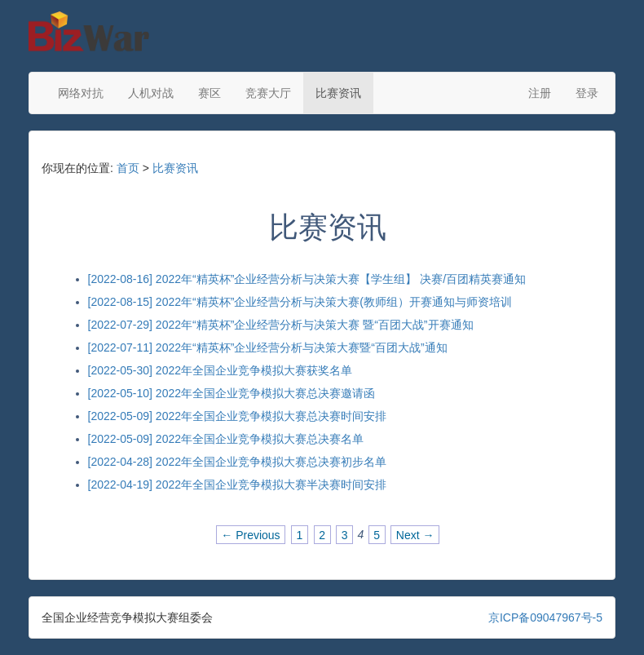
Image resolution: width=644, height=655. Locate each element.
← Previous (250, 534)
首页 (128, 168)
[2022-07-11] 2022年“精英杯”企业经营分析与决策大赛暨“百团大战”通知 (268, 347)
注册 (540, 93)
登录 (587, 93)
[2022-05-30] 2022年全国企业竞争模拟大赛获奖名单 (220, 370)
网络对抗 (81, 93)
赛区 (210, 93)
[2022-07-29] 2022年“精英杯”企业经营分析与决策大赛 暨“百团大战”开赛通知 (281, 325)
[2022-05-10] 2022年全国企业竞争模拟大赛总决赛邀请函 (232, 393)
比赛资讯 (338, 93)
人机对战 (151, 93)
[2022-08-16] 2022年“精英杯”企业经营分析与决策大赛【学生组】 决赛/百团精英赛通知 (307, 279)
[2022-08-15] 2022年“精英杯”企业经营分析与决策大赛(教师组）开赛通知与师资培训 (300, 302)
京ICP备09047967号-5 (545, 617)
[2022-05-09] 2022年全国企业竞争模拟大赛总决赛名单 (226, 439)
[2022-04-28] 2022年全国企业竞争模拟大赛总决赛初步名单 (237, 462)
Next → (415, 534)
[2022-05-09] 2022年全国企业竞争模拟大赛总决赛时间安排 (237, 416)
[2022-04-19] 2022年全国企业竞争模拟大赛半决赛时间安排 (237, 485)
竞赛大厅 (268, 93)
